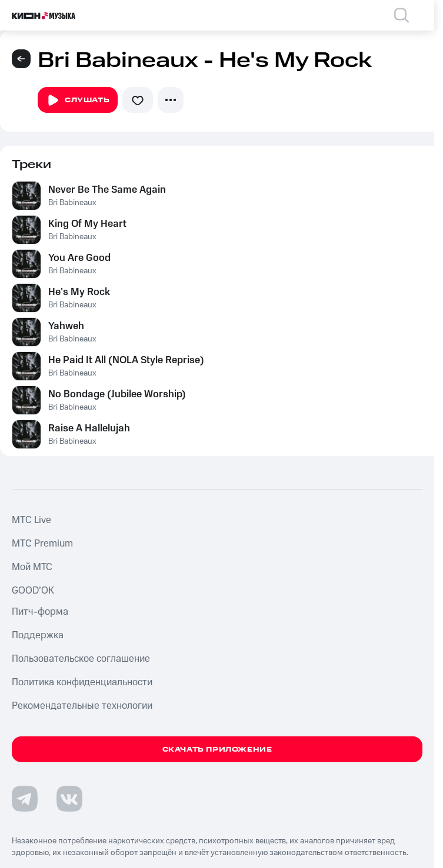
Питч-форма (40, 612)
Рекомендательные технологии (82, 706)
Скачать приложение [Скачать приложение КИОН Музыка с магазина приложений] (217, 750)
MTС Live (31, 520)
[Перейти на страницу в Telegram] (25, 799)
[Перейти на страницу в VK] (69, 799)
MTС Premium (42, 544)
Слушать (78, 100)
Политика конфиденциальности (82, 682)
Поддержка (38, 635)
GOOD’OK (33, 591)
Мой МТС (32, 567)
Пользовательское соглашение (81, 659)
